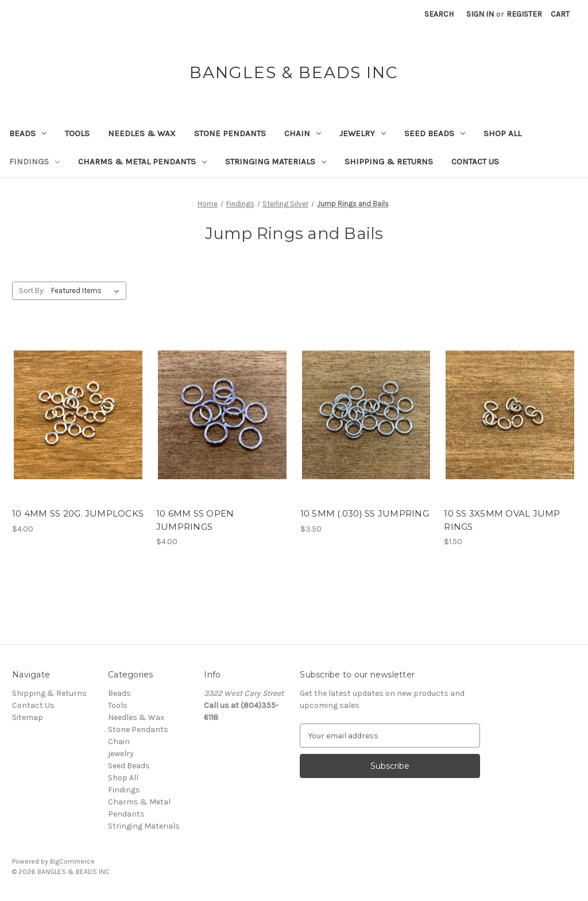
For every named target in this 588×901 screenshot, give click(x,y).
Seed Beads (435, 133)
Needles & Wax (142, 133)
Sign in (480, 14)
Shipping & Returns (389, 161)
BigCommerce (72, 861)
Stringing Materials (276, 161)
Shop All (502, 133)
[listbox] (88, 291)
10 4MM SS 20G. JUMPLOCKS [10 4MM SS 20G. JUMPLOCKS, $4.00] (78, 513)
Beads (28, 133)
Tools (77, 133)
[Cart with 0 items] (560, 14)
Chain (303, 133)
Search (439, 14)
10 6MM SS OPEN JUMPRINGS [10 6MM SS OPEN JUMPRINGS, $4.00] (195, 520)
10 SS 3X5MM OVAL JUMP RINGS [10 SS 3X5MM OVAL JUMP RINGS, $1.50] (502, 520)
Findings (34, 161)
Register (524, 14)
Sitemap (28, 717)
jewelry (363, 133)
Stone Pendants (230, 133)
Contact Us (475, 161)
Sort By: (32, 290)
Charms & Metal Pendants (142, 161)
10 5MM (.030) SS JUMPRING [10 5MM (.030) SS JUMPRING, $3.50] (365, 513)
